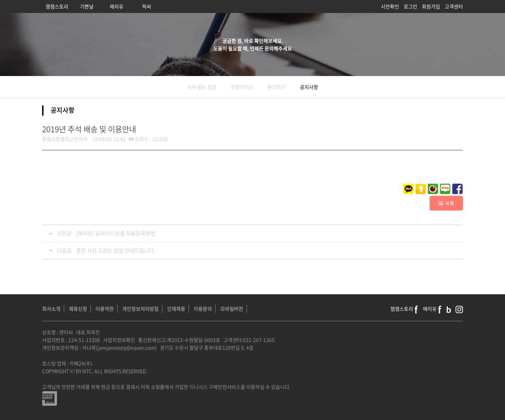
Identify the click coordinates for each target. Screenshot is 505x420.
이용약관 (105, 309)
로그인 (410, 6)
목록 (446, 203)
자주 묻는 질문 (202, 87)
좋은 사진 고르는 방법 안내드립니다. (116, 250)
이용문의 (203, 309)
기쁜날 (87, 6)
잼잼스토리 (57, 6)
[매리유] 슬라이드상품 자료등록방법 (116, 233)
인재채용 (176, 309)
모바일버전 (232, 309)
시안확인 (390, 6)
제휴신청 (78, 309)
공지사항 (309, 87)
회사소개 (51, 309)
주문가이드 (242, 87)
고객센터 (454, 6)
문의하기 (277, 87)
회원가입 (431, 6)
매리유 (117, 6)
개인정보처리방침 (140, 309)
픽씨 (147, 6)
